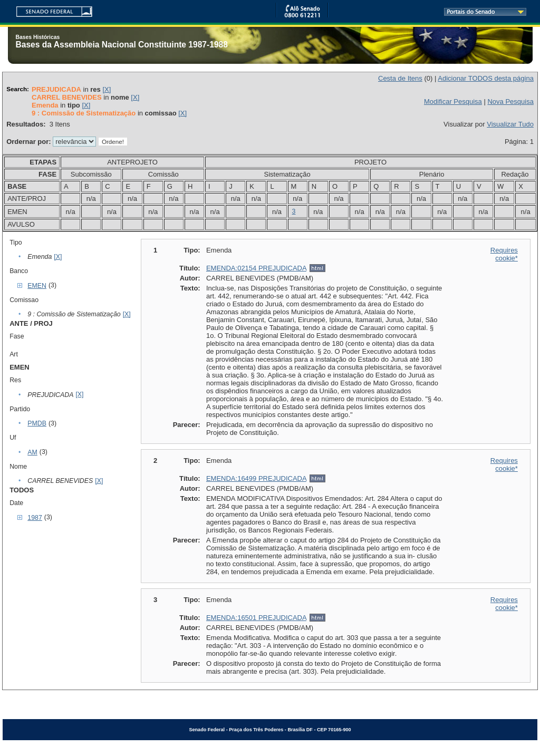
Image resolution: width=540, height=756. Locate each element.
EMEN (37, 286)
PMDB (37, 423)
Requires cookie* (504, 254)
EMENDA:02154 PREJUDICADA (256, 268)
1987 (35, 518)
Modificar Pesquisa (453, 101)
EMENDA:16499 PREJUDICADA (256, 478)
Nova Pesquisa (510, 101)
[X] (107, 89)
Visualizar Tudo (510, 124)
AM (32, 452)
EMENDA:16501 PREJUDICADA (256, 618)
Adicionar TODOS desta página (486, 78)
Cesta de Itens (400, 78)
